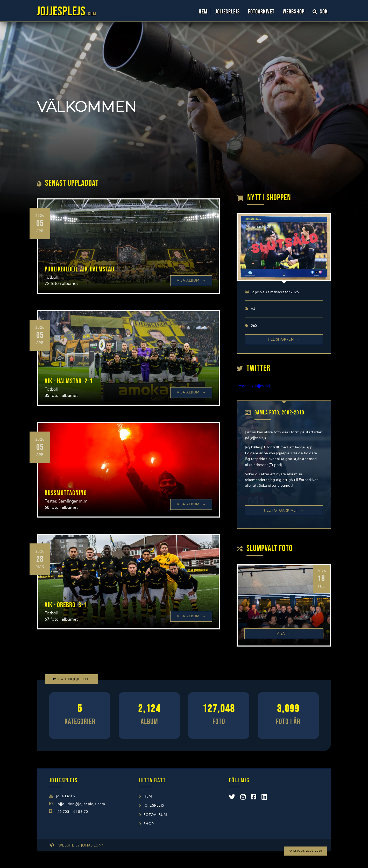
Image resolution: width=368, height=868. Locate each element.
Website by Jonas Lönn (81, 846)
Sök (320, 12)
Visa (284, 634)
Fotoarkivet (262, 12)
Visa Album (191, 281)
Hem (203, 12)
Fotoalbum (155, 815)
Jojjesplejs (228, 12)
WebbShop (294, 12)
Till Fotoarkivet (284, 511)
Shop (149, 824)
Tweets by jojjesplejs (254, 386)
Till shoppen (284, 340)
